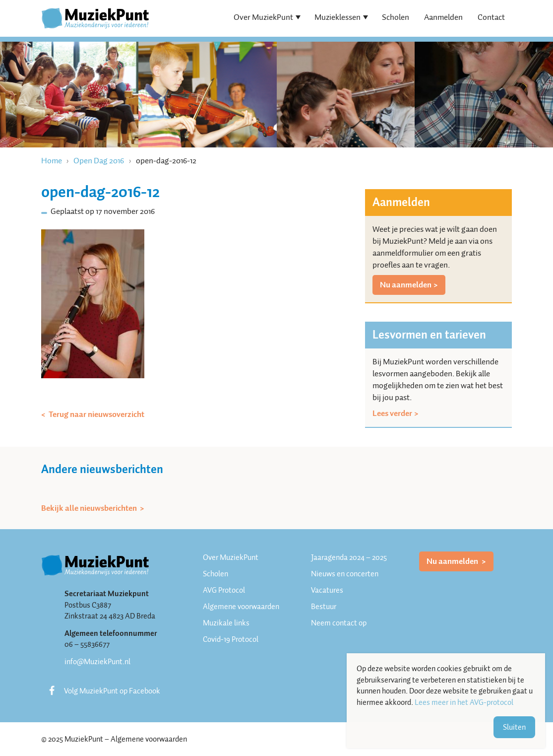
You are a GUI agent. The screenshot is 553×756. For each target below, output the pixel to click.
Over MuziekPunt (263, 17)
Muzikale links (226, 623)
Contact (491, 17)
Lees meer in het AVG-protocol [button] (464, 703)
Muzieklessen (338, 17)
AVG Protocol (224, 590)
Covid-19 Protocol (231, 639)
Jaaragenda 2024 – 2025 (349, 557)
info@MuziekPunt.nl (97, 662)
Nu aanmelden (406, 285)
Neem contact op (339, 623)
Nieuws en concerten (345, 574)
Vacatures (327, 590)
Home (52, 161)
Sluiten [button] (514, 727)
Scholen (396, 17)
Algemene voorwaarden (241, 607)
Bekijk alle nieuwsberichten (90, 508)
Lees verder (392, 413)
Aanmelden (443, 17)
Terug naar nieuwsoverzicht (96, 414)
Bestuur (324, 607)
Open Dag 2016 (99, 161)
